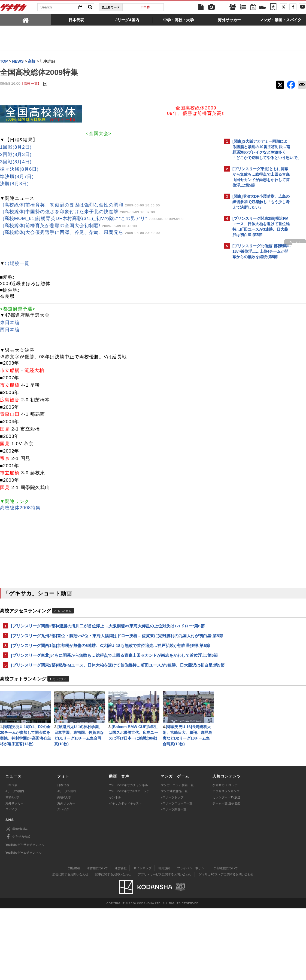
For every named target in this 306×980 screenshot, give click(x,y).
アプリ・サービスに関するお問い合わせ (165, 946)
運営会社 (121, 940)
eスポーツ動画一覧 (174, 881)
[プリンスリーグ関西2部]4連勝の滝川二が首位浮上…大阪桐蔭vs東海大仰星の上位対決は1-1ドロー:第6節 (108, 626)
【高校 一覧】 (31, 84)
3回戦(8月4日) (16, 162)
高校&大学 (12, 869)
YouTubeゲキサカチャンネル (128, 857)
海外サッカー (14, 875)
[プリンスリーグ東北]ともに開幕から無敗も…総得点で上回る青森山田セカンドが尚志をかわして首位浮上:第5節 (109, 665)
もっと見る (64, 611)
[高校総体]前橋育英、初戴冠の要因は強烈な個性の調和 (81, 205)
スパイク (11, 881)
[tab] (25, 20)
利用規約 (164, 940)
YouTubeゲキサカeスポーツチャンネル (129, 866)
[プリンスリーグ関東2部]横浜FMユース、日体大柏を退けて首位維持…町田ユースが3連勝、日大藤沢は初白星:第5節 (110, 681)
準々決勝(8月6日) (19, 170)
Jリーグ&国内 (15, 863)
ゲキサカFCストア (225, 857)
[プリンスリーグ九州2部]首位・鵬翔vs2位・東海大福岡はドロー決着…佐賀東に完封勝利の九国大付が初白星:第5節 (109, 639)
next (200, 242)
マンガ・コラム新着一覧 (177, 857)
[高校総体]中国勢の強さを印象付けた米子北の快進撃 (79, 212)
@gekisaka (16, 900)
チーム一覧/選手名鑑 (226, 875)
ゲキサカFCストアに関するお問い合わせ (226, 946)
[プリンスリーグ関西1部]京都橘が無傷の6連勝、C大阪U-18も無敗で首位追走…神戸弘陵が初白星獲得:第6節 (110, 652)
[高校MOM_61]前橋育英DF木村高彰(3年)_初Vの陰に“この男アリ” (93, 219)
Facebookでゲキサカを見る (255, 356)
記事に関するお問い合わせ (113, 946)
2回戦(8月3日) (16, 155)
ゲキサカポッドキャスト (125, 875)
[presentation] (25, 20)
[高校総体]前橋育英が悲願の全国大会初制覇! (70, 226)
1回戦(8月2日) (16, 147)
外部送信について (226, 940)
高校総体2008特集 (20, 508)
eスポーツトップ (172, 869)
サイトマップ (143, 940)
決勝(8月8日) (14, 184)
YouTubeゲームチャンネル (23, 924)
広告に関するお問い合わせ (70, 946)
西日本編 (10, 330)
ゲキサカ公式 (18, 908)
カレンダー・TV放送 (226, 869)
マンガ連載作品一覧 (174, 863)
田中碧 (145, 7)
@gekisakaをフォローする (254, 344)
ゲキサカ (14, 9)
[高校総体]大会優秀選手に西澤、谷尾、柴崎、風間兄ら (81, 233)
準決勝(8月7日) (17, 177)
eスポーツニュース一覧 (177, 875)
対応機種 (74, 940)
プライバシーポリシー (192, 940)
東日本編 (10, 323)
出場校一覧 (17, 264)
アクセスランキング (226, 863)
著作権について (97, 940)
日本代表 (11, 857)
